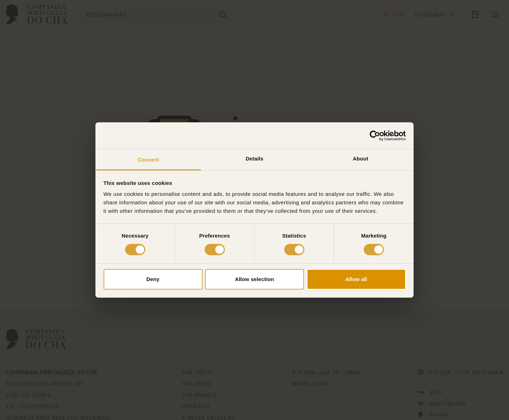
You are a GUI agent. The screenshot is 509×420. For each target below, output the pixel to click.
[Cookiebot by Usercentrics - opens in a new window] (375, 135)
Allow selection (255, 279)
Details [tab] (255, 159)
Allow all (356, 279)
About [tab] (361, 159)
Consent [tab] (149, 160)
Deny (153, 279)
